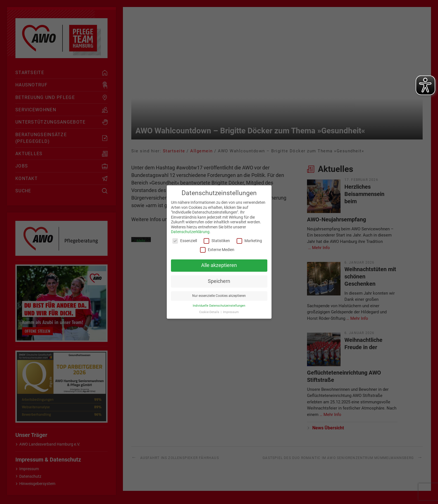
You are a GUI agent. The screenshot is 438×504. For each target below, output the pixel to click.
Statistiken (217, 241)
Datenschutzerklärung (190, 232)
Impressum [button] (231, 312)
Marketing (249, 241)
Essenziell (185, 241)
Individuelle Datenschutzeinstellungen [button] (219, 306)
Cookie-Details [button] (210, 312)
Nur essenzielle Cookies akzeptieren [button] (219, 296)
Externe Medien (217, 250)
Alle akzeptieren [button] (219, 265)
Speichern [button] (219, 281)
